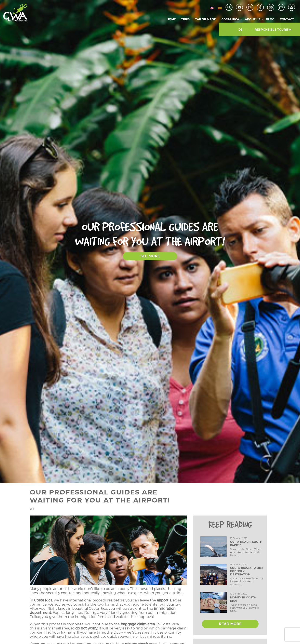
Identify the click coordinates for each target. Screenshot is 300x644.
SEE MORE (150, 256)
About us (253, 19)
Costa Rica (230, 19)
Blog (270, 19)
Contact (287, 19)
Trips (185, 19)
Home (171, 19)
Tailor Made (206, 19)
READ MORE (230, 624)
